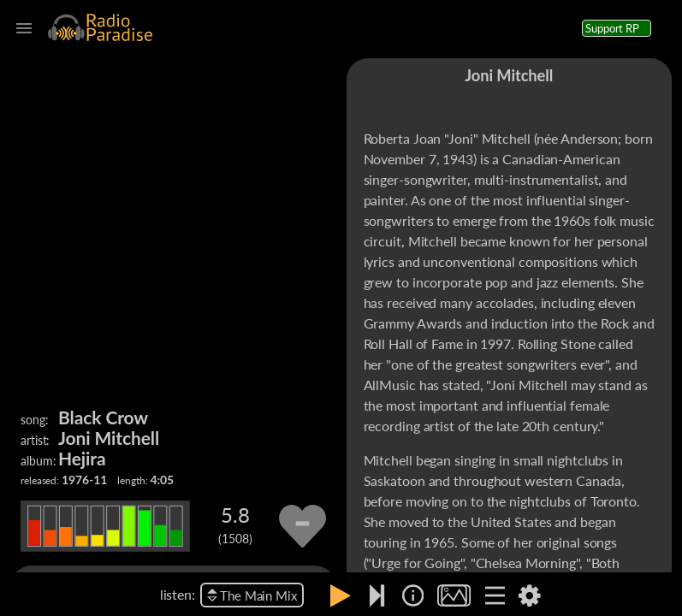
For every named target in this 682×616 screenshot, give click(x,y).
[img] (413, 595)
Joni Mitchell (109, 438)
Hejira (82, 458)
